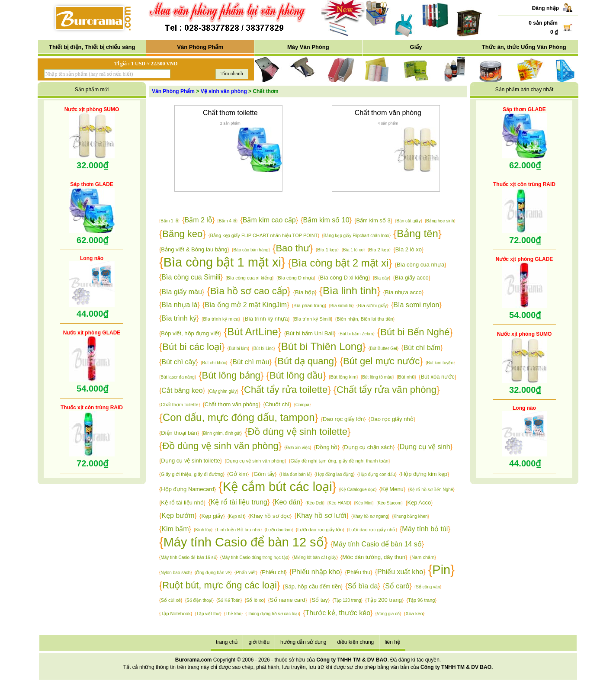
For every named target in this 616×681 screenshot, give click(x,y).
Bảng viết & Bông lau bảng (194, 249)
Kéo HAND (339, 503)
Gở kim (238, 474)
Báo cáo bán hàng (251, 250)
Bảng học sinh (440, 221)
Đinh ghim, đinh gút (222, 433)
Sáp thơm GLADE (92, 184)
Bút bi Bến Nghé (415, 332)
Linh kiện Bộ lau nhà (238, 530)
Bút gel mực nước (381, 361)
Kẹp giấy (212, 516)
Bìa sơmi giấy (372, 305)
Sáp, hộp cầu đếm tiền (313, 586)
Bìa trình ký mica (221, 319)
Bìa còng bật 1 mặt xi (222, 262)
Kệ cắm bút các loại (278, 487)
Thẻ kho (233, 614)
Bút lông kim (343, 377)
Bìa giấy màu (181, 292)
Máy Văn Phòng (308, 47)
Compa (302, 405)
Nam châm (423, 557)
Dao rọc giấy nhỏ (392, 419)
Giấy (416, 47)
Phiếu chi (273, 572)
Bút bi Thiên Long (322, 346)
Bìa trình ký (179, 318)
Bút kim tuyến (440, 363)
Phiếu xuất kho (400, 572)
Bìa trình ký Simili (313, 319)
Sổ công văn (428, 587)
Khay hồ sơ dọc (270, 516)
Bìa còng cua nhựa (420, 265)
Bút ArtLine (252, 332)
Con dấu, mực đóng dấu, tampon (239, 417)
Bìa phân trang (309, 305)
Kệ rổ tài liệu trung (239, 502)
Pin (441, 570)
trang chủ (227, 642)
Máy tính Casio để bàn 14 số (377, 544)
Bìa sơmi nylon (416, 305)
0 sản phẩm (543, 23)
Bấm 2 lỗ (199, 220)
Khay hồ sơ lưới (322, 516)
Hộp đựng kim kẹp (424, 474)
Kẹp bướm (178, 516)
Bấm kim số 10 (326, 220)
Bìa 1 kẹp (327, 250)
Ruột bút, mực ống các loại (220, 585)
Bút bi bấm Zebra (356, 334)
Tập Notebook (176, 614)
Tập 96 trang (421, 600)
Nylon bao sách (175, 573)
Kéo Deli (315, 503)
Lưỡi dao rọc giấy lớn (320, 530)
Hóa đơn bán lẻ (296, 474)
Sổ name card (288, 600)
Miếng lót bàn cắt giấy (315, 557)
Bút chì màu (251, 362)
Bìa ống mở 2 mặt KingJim (246, 305)
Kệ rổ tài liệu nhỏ (182, 503)
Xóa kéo (414, 614)
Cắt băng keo (182, 390)
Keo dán (288, 502)
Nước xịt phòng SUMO (92, 109)
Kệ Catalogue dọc (358, 490)
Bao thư (293, 248)
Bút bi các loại (192, 347)
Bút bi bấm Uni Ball (310, 333)
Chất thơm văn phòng (388, 113)
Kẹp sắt (236, 516)
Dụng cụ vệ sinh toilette (190, 461)
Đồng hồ (327, 447)
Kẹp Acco (419, 503)
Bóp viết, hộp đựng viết (190, 333)
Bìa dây (382, 278)
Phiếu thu (359, 572)
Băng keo (182, 234)
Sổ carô (397, 586)
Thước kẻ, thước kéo (338, 613)
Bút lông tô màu (377, 377)
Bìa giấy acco (412, 278)
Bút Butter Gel (383, 349)
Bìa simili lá (342, 306)
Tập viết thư (208, 614)
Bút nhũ (406, 377)
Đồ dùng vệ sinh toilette (298, 432)
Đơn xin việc (298, 448)
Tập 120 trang (348, 600)
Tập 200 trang (384, 600)
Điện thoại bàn (179, 433)
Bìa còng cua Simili (191, 277)
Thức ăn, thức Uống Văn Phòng (524, 47)
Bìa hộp (305, 292)
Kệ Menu (392, 489)
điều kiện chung (356, 642)
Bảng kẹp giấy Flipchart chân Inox (356, 236)
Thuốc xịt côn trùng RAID (92, 408)
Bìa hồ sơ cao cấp (249, 291)
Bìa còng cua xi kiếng (250, 278)
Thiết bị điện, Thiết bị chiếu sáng (92, 47)
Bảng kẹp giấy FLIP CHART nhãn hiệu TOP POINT (264, 235)
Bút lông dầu (296, 375)
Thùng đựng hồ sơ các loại (273, 614)
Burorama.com (194, 660)
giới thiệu (259, 642)
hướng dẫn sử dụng (303, 642)
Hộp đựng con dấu (377, 474)
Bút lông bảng (231, 375)
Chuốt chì (277, 404)
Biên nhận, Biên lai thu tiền (365, 319)
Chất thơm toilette (230, 113)
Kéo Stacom (389, 503)
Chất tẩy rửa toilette (286, 390)
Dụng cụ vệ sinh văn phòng (255, 461)
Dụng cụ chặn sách (368, 447)
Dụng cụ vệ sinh (425, 447)
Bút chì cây (178, 362)
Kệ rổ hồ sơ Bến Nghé (432, 490)
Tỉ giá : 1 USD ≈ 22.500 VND (146, 64)
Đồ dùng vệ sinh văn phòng (220, 446)
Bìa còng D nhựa (296, 278)
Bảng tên (417, 233)
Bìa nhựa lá (179, 305)
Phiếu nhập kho (316, 572)
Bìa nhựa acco (403, 292)
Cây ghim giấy (223, 391)
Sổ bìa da (363, 586)
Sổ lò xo (255, 600)
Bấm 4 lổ (228, 221)
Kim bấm (175, 529)
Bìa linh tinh (350, 291)
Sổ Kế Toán (229, 600)
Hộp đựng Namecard (188, 489)
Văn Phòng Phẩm (200, 47)
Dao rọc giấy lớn (343, 419)
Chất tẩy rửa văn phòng (387, 390)
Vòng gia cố (388, 614)
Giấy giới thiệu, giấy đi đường (192, 474)
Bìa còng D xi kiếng (344, 278)
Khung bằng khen (411, 516)
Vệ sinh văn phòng (224, 91)
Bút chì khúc (214, 363)
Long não (92, 258)
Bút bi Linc (264, 349)
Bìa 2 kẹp (379, 250)
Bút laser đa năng (177, 377)
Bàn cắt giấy (408, 221)
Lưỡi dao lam (279, 530)
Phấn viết (246, 572)
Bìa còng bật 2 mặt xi (340, 263)
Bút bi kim (238, 349)
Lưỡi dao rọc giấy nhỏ (372, 530)
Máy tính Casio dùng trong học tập (255, 557)
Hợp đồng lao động (334, 474)
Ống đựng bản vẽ (213, 573)
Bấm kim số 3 (373, 220)
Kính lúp (203, 530)
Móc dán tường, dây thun (374, 557)
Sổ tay (320, 600)
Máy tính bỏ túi (425, 529)
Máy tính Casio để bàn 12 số (244, 542)
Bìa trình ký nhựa (266, 319)
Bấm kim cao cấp (269, 220)
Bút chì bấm (422, 348)
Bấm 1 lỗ (169, 221)
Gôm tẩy (264, 474)
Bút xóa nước (437, 377)
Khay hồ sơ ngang (370, 516)
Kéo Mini (364, 503)
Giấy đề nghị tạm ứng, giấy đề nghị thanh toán (339, 461)
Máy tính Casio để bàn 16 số (188, 557)
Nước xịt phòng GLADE (92, 333)
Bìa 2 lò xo (409, 249)
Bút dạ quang (306, 361)
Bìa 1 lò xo (353, 250)
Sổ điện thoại (199, 600)
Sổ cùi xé (171, 600)
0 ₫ (554, 32)
